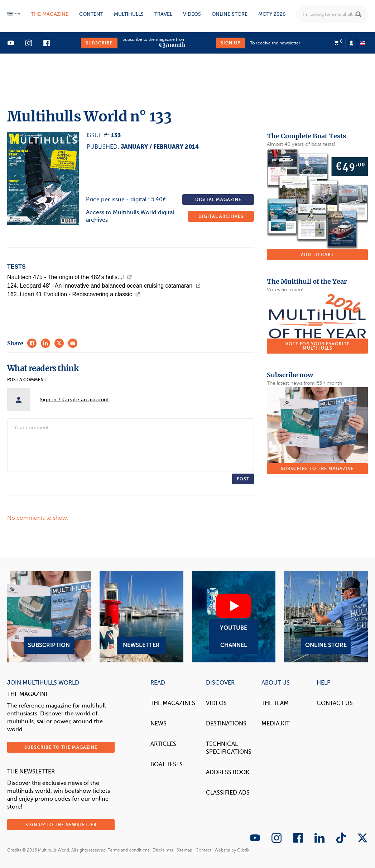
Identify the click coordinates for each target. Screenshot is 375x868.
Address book (228, 772)
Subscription (49, 617)
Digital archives (221, 216)
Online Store (326, 617)
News (158, 724)
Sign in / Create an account (74, 400)
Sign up (230, 43)
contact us (335, 703)
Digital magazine (218, 200)
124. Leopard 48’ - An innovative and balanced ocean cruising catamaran (104, 286)
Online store (230, 14)
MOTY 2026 (272, 14)
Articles (163, 744)
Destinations (226, 724)
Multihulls (129, 14)
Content (91, 14)
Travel (163, 14)
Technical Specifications (229, 748)
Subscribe (99, 43)
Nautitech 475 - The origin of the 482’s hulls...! (69, 277)
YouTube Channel (234, 617)
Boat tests (167, 764)
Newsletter (141, 617)
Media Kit (275, 724)
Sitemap (184, 850)
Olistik (243, 850)
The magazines (173, 703)
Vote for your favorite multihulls (318, 346)
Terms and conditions (129, 850)
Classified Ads (228, 793)
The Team (275, 703)
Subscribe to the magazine (317, 469)
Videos (192, 14)
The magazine (50, 14)
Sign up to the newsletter (61, 825)
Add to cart (317, 255)
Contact (203, 850)
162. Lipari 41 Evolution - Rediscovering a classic (74, 294)
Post (243, 479)
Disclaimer (164, 850)
